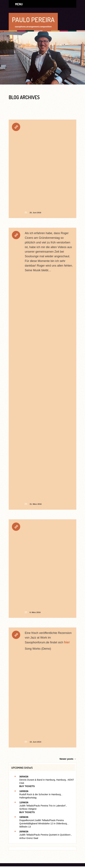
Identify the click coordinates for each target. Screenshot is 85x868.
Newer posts (68, 759)
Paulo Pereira (33, 20)
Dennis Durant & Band (31, 780)
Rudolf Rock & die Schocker (34, 794)
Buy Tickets (27, 786)
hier (67, 642)
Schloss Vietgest (28, 809)
